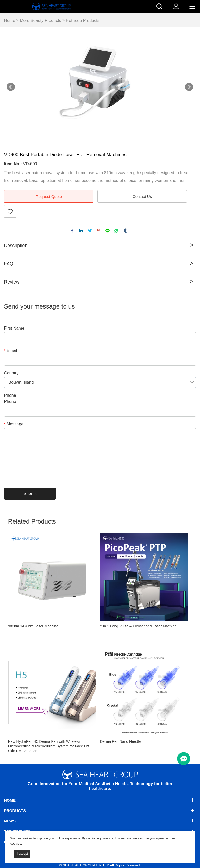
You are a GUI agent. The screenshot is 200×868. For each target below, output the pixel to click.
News (10, 821)
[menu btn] (184, 759)
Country (11, 373)
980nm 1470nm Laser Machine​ (33, 626)
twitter (90, 231)
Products (15, 811)
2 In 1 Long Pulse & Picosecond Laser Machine (138, 626)
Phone (10, 395)
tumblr (125, 231)
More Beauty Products (40, 20)
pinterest (99, 231)
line (108, 231)
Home (10, 20)
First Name (14, 328)
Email (10, 351)
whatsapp (116, 231)
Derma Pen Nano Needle (120, 741)
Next (189, 87)
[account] (176, 6)
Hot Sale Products (83, 20)
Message (14, 424)
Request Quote (49, 196)
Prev (11, 87)
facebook (72, 231)
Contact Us (142, 196)
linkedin (81, 231)
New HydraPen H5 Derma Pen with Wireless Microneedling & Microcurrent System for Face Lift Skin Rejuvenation (48, 746)
